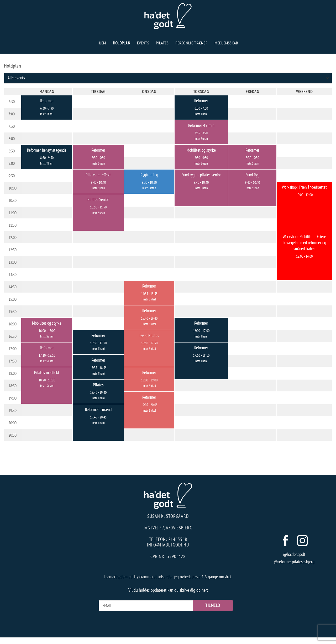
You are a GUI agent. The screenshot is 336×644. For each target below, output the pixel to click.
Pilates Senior (98, 199)
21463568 (178, 539)
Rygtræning (149, 175)
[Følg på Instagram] (302, 542)
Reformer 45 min (201, 125)
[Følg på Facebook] (286, 542)
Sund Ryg (252, 175)
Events (143, 43)
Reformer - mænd (98, 409)
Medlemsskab (226, 43)
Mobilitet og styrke (201, 150)
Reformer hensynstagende (47, 150)
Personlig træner (191, 43)
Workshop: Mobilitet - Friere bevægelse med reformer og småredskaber (304, 242)
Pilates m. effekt (98, 175)
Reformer (47, 101)
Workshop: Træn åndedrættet (304, 187)
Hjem (102, 43)
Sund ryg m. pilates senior (201, 175)
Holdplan (122, 43)
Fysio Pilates (149, 335)
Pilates (162, 43)
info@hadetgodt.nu (168, 545)
